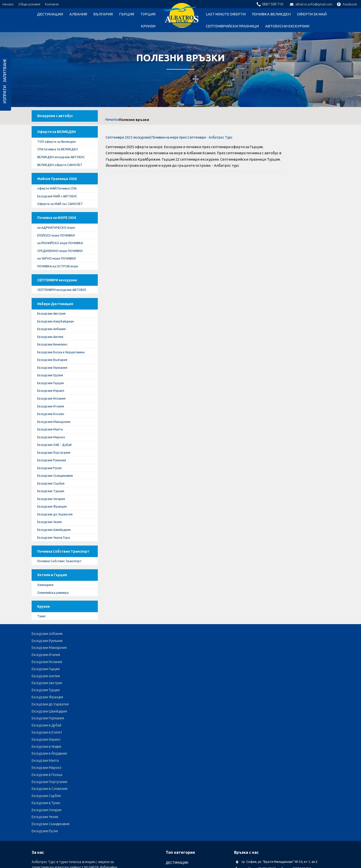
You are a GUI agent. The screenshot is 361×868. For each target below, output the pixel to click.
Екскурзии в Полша (47, 715)
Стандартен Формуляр (154, 833)
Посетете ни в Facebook (260, 794)
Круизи (148, 26)
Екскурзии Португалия (57, 487)
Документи (69, 833)
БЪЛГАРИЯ (103, 14)
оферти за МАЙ (312, 14)
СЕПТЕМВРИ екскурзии (60, 298)
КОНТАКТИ (186, 833)
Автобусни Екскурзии (287, 26)
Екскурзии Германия (55, 397)
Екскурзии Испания (54, 430)
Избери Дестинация (58, 330)
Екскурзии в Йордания (168, 708)
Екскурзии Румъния (55, 495)
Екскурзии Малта (53, 462)
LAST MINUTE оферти (226, 14)
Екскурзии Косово (53, 446)
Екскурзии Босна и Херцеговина (65, 381)
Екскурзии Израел (53, 422)
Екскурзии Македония (57, 454)
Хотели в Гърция (55, 624)
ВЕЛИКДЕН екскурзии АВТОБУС (64, 164)
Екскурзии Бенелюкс (56, 373)
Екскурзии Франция (55, 544)
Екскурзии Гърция (53, 414)
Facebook (347, 4)
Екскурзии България (55, 389)
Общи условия (29, 4)
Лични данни (93, 833)
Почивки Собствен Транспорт (63, 608)
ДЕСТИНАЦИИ (50, 14)
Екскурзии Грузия (53, 405)
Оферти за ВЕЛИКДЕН (60, 137)
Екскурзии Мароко (54, 470)
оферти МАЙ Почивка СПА (60, 199)
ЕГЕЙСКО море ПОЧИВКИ (59, 250)
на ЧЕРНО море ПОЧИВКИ (59, 274)
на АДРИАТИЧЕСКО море (59, 242)
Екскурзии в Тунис (284, 715)
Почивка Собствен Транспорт (56, 595)
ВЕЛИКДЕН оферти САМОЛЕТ (63, 172)
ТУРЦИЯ (148, 14)
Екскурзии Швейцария (57, 568)
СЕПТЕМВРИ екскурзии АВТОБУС (57, 311)
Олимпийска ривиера (56, 643)
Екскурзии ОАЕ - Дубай (57, 479)
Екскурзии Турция (53, 527)
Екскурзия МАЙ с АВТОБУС (61, 207)
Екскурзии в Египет (285, 701)
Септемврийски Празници (232, 26)
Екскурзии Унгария (54, 535)
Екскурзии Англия (53, 365)
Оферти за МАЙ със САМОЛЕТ (63, 215)
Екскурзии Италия (53, 438)
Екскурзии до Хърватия (58, 552)
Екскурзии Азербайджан (59, 349)
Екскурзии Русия (52, 503)
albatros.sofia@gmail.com (311, 4)
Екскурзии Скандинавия (58, 511)
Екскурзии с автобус (58, 118)
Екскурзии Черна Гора (56, 576)
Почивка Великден (271, 14)
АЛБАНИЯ (78, 14)
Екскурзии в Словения (169, 715)
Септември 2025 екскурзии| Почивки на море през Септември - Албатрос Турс (169, 137)
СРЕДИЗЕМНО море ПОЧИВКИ (63, 266)
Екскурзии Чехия (52, 560)
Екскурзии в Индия (106, 708)
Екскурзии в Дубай (225, 701)
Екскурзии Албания (54, 357)
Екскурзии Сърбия (54, 519)
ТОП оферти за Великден (60, 147)
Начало (8, 4)
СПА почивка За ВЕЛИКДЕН (60, 155)
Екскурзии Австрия (54, 340)
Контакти (52, 4)
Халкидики (48, 635)
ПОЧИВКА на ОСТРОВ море (61, 282)
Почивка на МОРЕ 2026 (60, 231)
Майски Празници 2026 (60, 188)
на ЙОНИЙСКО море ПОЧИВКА (63, 258)
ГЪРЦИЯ (127, 14)
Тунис (44, 670)
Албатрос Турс (43, 833)
